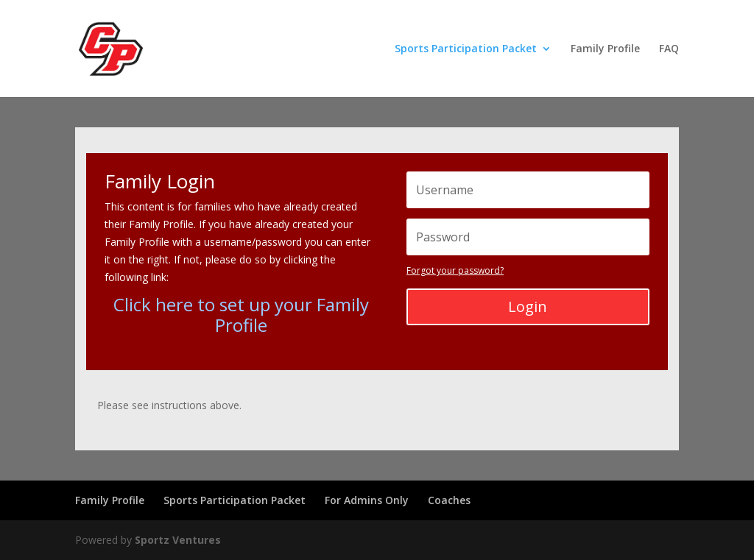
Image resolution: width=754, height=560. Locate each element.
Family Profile (605, 49)
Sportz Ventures (178, 540)
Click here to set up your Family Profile (241, 315)
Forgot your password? (455, 270)
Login (528, 306)
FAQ (669, 49)
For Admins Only (367, 500)
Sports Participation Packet (466, 49)
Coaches (449, 500)
